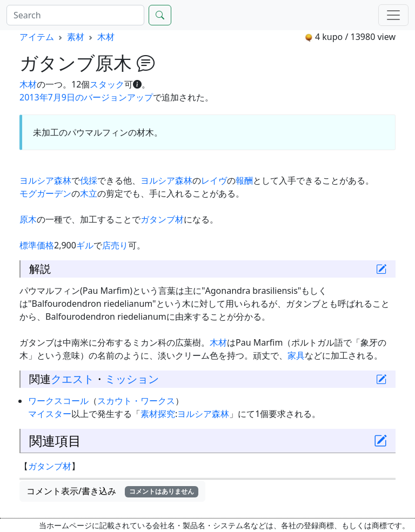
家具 (296, 355)
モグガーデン (45, 193)
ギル (85, 245)
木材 (106, 37)
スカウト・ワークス (136, 401)
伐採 (89, 180)
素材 (76, 37)
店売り (115, 245)
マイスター (50, 414)
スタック (107, 84)
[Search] (75, 15)
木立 (89, 193)
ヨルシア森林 (45, 180)
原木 (28, 219)
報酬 (244, 180)
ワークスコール (58, 401)
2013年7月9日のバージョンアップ (86, 97)
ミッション (132, 379)
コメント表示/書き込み (112, 491)
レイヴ (214, 180)
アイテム (37, 37)
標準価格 (37, 245)
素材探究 (158, 414)
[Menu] (393, 15)
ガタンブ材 (162, 219)
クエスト (72, 379)
